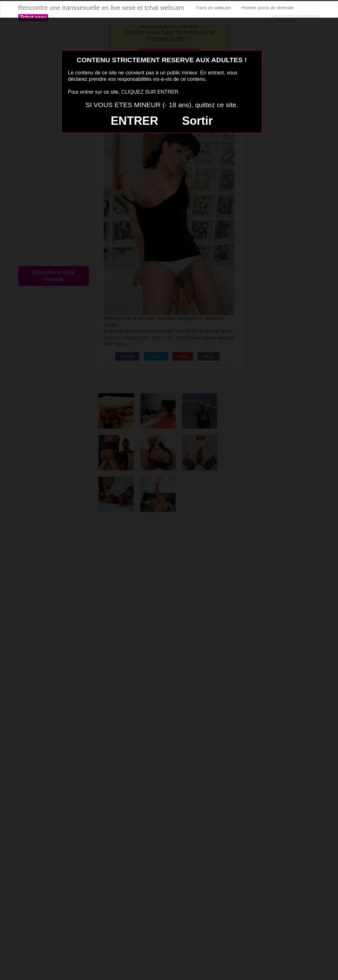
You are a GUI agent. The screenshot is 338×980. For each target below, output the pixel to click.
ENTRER (134, 121)
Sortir (197, 121)
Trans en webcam (213, 8)
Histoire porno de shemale (267, 8)
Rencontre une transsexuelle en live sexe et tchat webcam (101, 8)
